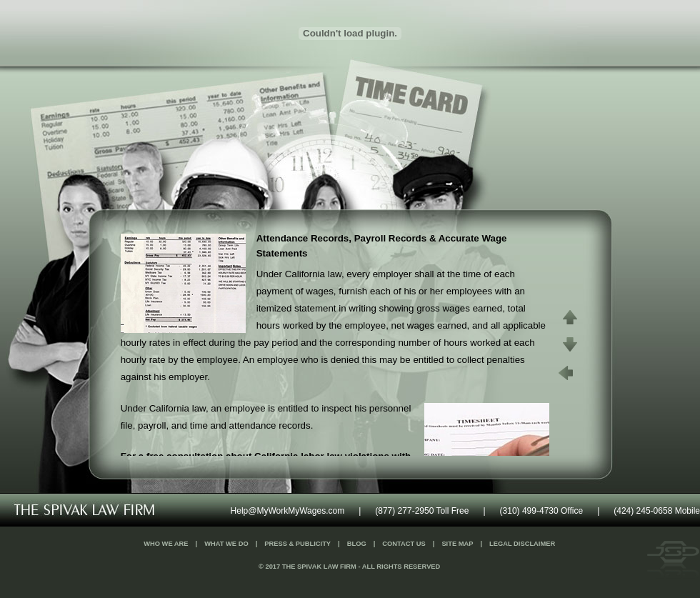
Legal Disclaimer (522, 544)
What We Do (226, 544)
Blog (357, 544)
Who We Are (166, 544)
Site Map (457, 544)
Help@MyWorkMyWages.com (288, 511)
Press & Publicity (297, 544)
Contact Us (404, 544)
